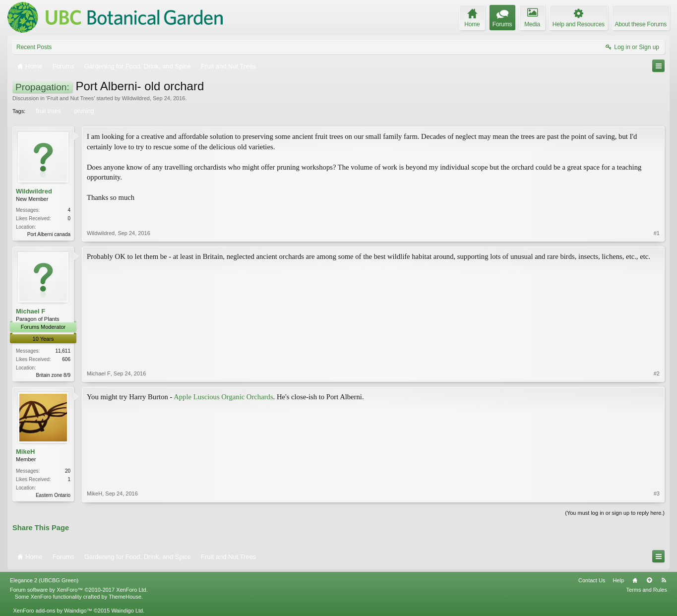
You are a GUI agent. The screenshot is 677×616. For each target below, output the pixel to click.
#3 (657, 493)
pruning (83, 111)
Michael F (31, 311)
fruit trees (47, 111)
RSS (664, 580)
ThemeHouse (125, 597)
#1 (657, 233)
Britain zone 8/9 (54, 375)
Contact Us (592, 580)
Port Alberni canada (49, 234)
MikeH (25, 452)
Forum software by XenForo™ (79, 590)
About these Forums (641, 24)
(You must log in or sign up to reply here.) (615, 513)
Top (649, 580)
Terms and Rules (646, 590)
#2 (657, 373)
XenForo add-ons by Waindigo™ (52, 611)
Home (635, 580)
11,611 (63, 351)
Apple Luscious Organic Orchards (223, 397)
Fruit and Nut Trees (70, 98)
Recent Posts (34, 47)
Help (618, 580)
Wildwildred (136, 98)
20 (68, 471)
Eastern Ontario (53, 495)
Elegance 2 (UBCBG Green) (44, 580)
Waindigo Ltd (127, 611)
